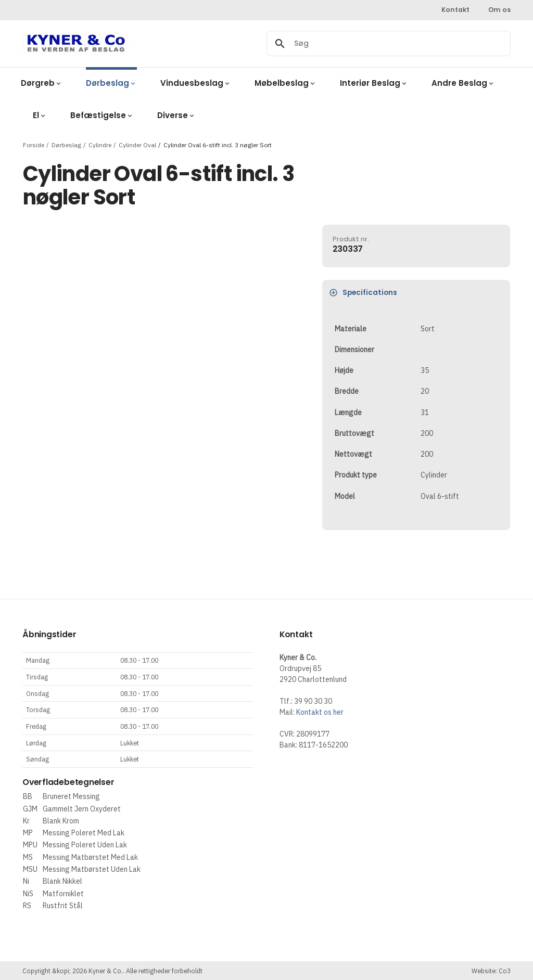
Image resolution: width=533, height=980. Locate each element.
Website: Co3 (491, 971)
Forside (34, 144)
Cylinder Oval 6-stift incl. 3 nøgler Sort (218, 144)
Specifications (363, 293)
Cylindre (100, 144)
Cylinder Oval (137, 144)
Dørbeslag (66, 144)
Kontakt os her (320, 712)
